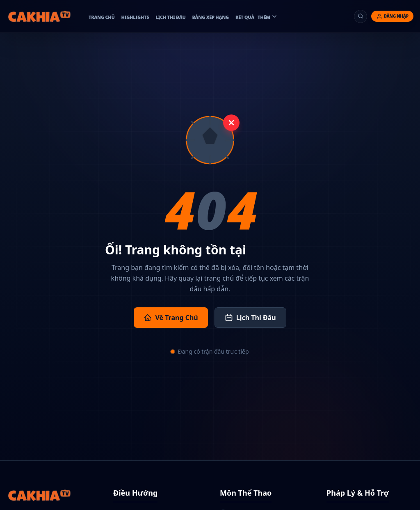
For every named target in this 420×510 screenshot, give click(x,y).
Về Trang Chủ (171, 318)
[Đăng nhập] (392, 16)
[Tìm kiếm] (361, 16)
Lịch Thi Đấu (250, 318)
